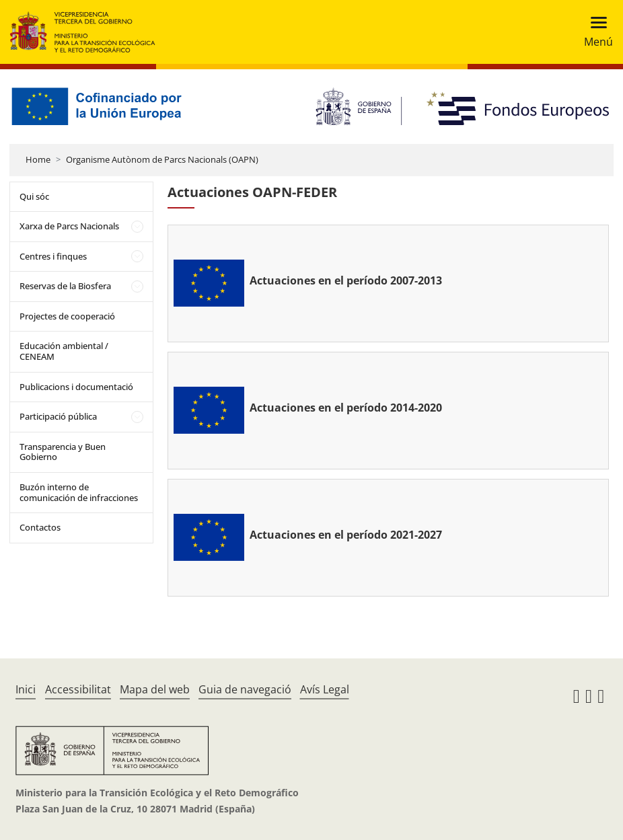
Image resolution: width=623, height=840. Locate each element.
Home (38, 159)
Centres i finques (53, 256)
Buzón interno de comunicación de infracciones (79, 492)
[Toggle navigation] (594, 32)
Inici (26, 689)
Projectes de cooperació (67, 316)
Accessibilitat (78, 689)
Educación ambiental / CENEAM (64, 351)
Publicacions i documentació (76, 387)
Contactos (40, 527)
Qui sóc (34, 196)
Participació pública (58, 416)
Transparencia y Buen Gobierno (63, 452)
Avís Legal (325, 689)
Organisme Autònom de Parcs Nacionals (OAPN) (162, 159)
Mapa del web (155, 689)
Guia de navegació (245, 689)
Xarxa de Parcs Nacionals (69, 226)
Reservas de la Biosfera (65, 286)
